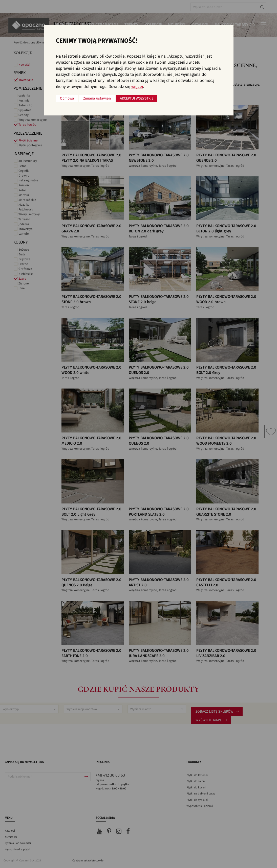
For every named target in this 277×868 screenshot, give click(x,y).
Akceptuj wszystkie (137, 99)
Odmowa (67, 99)
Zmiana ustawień (97, 99)
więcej (137, 87)
